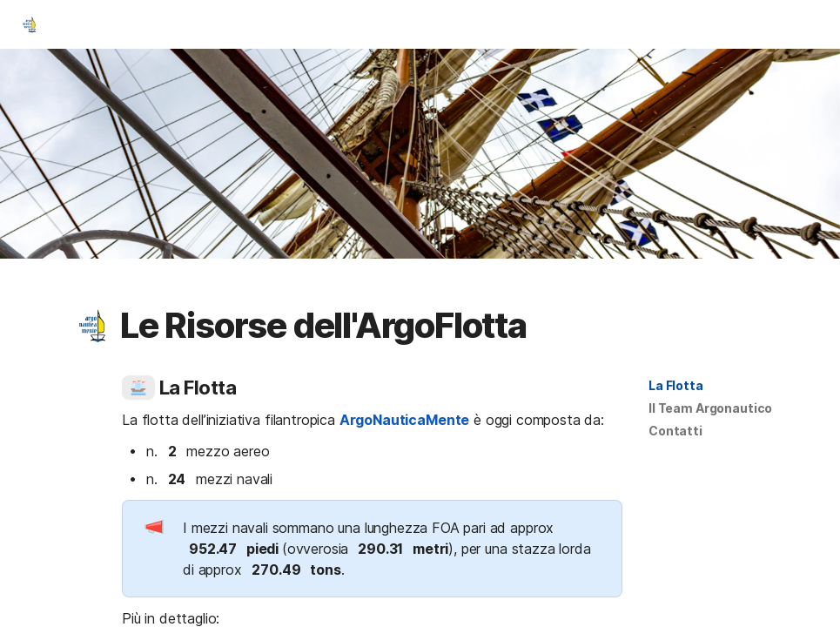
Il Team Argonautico (710, 408)
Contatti (675, 431)
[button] (93, 326)
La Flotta (676, 385)
